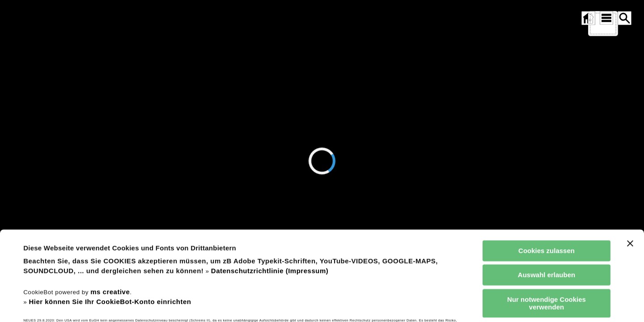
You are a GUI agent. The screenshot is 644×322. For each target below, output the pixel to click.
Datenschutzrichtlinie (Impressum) (270, 212)
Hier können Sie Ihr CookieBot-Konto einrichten (110, 243)
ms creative (110, 233)
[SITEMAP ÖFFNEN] (606, 18)
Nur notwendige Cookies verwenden (547, 244)
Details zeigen (382, 304)
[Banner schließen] (630, 184)
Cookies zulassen (547, 192)
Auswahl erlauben (547, 216)
